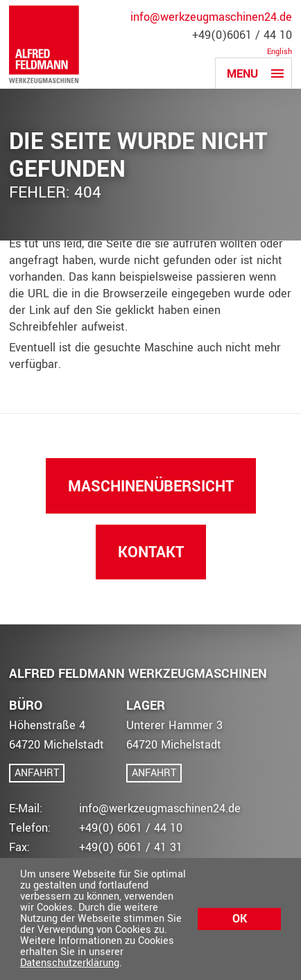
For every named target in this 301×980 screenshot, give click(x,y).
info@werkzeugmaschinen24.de (211, 17)
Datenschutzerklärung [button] (70, 963)
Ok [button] (240, 919)
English (279, 52)
